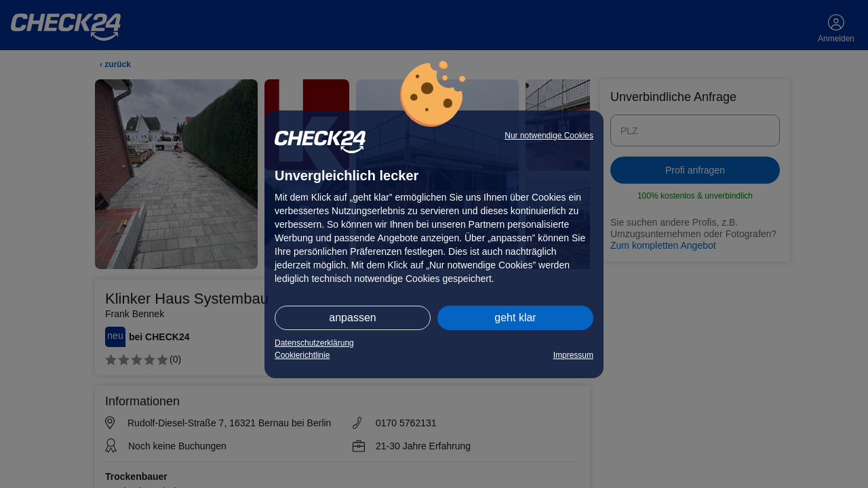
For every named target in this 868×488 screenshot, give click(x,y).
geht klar (515, 318)
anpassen (352, 318)
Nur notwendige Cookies (549, 136)
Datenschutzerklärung (314, 343)
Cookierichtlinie (302, 355)
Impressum (573, 355)
